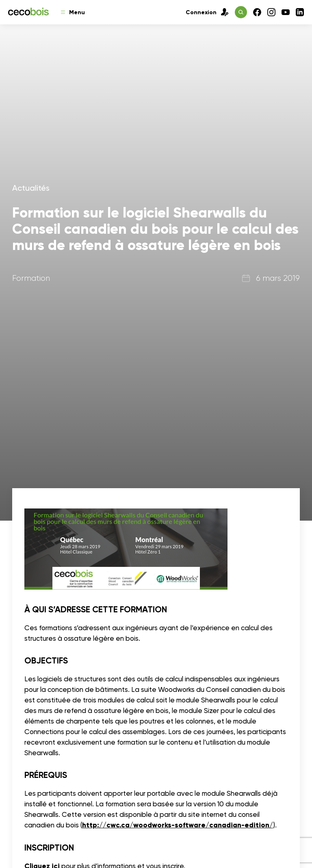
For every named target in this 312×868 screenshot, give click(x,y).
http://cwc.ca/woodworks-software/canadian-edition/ (178, 825)
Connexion (207, 12)
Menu (73, 12)
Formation (31, 278)
